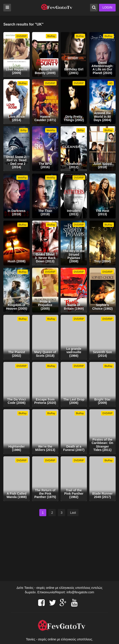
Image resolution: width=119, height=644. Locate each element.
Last (73, 513)
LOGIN (107, 7)
